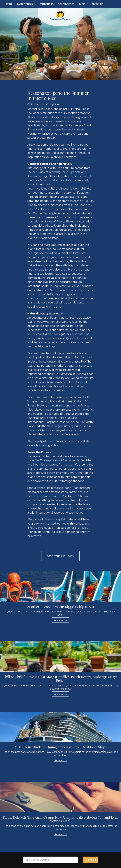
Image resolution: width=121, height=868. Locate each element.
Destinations (45, 4)
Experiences (25, 4)
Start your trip (91, 860)
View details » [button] (61, 620)
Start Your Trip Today (61, 556)
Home (9, 4)
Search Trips (66, 4)
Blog (82, 4)
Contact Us (96, 4)
